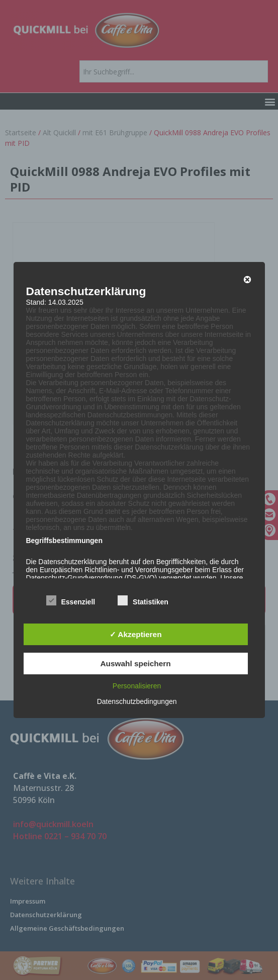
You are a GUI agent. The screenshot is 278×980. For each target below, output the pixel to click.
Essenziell (70, 601)
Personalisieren (137, 686)
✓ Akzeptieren (136, 634)
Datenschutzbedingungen (137, 701)
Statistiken (143, 601)
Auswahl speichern (135, 663)
